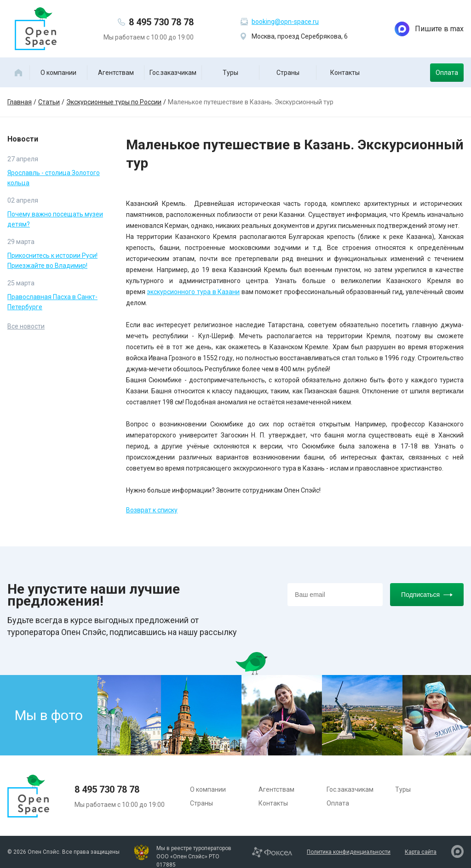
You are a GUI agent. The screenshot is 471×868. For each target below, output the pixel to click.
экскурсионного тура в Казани (193, 292)
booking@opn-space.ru (285, 22)
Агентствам (116, 73)
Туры (230, 73)
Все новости (26, 326)
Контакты (345, 73)
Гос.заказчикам (173, 73)
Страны (288, 73)
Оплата (447, 73)
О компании (58, 73)
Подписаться (427, 595)
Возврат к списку (152, 510)
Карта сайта (421, 852)
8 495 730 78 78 (161, 22)
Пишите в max (429, 29)
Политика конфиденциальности (349, 852)
